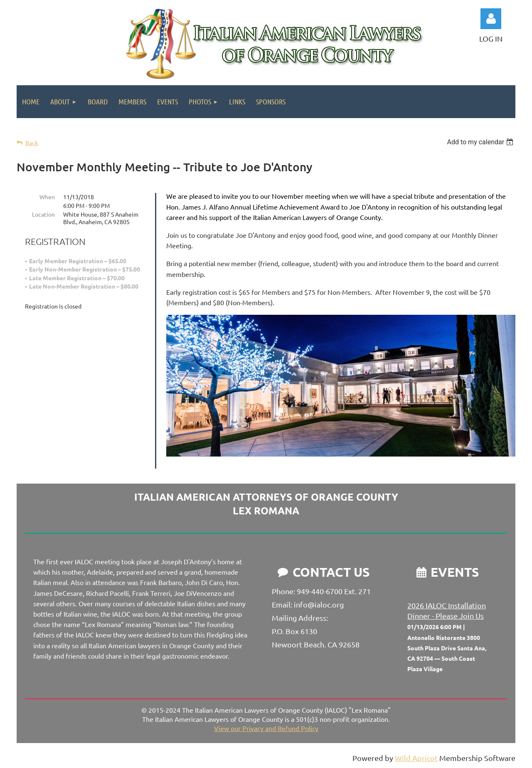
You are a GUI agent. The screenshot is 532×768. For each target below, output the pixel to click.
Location (43, 214)
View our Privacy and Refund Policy (266, 728)
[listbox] (481, 142)
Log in (491, 19)
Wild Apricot (416, 758)
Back (32, 143)
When (47, 197)
